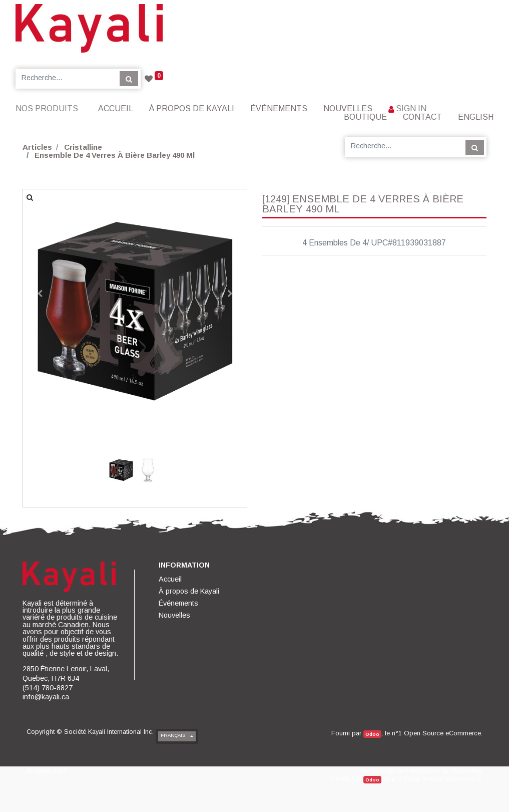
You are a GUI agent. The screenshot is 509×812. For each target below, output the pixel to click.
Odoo (372, 734)
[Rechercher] (129, 79)
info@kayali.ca (46, 697)
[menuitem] (116, 108)
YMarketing (466, 771)
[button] (40, 294)
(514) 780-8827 (48, 688)
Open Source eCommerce (442, 733)
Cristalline (83, 147)
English (476, 117)
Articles (37, 147)
